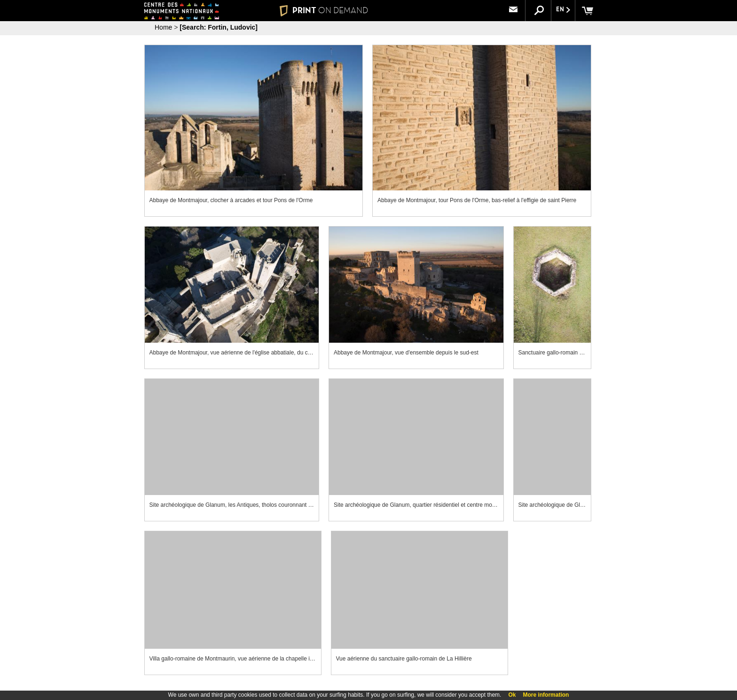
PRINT (324, 10)
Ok (512, 695)
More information (546, 695)
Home (163, 27)
